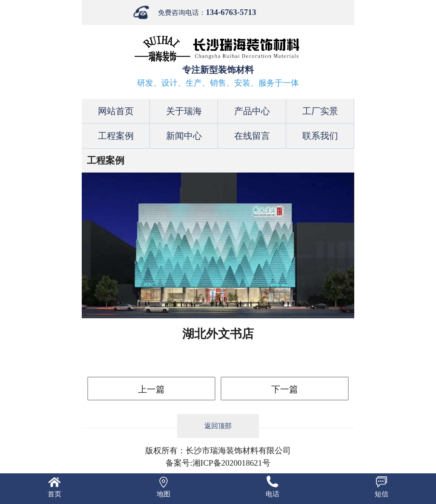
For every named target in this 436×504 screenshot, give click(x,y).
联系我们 (320, 136)
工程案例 (116, 136)
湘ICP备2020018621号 (231, 463)
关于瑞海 (184, 111)
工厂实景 (320, 111)
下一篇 (285, 389)
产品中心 (252, 111)
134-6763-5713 (231, 12)
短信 (381, 494)
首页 (54, 494)
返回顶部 (218, 426)
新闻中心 (184, 136)
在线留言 (252, 136)
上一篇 (151, 389)
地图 (163, 494)
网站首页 (116, 111)
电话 (272, 494)
